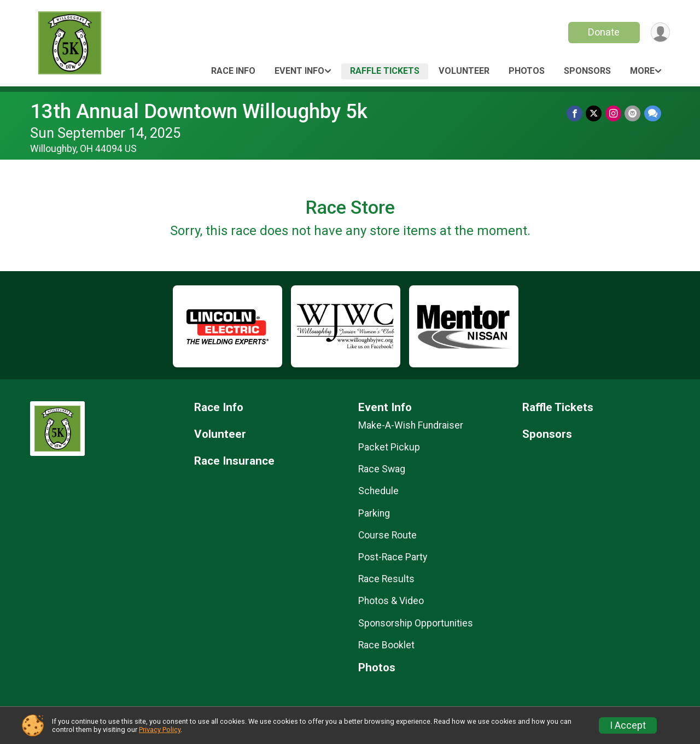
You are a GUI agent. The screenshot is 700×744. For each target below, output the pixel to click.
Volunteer (464, 71)
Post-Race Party (393, 557)
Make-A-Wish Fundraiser (411, 425)
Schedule (378, 491)
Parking (374, 513)
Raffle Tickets (385, 71)
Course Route (387, 535)
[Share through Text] (653, 113)
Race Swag (382, 469)
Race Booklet (386, 645)
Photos (527, 71)
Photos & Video (391, 601)
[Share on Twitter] (595, 113)
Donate (603, 32)
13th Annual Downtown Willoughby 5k (199, 111)
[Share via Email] (633, 113)
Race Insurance (234, 461)
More (642, 71)
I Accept (628, 725)
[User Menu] (660, 33)
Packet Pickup (389, 447)
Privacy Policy (160, 730)
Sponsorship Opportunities (416, 623)
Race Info (233, 71)
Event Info (299, 71)
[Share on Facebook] (576, 113)
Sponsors (587, 71)
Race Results (386, 579)
